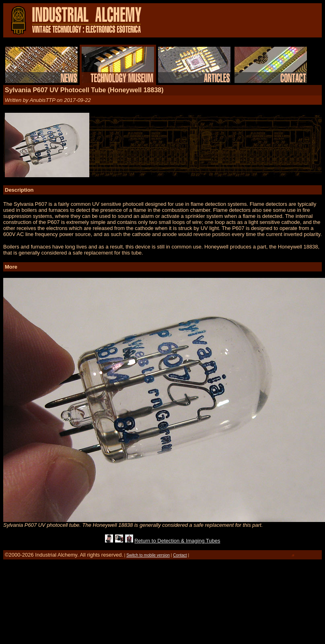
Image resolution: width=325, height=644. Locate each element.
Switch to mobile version (148, 555)
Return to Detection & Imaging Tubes (177, 541)
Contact (180, 555)
